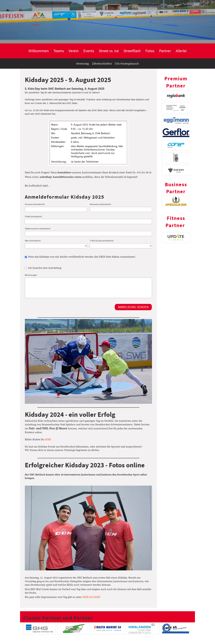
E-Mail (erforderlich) (33, 216)
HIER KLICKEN (91, 597)
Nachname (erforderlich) (100, 204)
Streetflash (132, 51)
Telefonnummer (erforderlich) (38, 229)
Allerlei (181, 51)
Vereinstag (83, 64)
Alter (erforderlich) (33, 241)
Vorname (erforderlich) (35, 204)
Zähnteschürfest (102, 64)
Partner (165, 51)
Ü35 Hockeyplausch (127, 64)
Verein (74, 51)
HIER (48, 440)
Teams (59, 51)
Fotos (150, 51)
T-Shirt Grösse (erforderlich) (102, 241)
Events (89, 51)
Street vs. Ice (109, 51)
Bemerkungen (31, 275)
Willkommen (39, 51)
